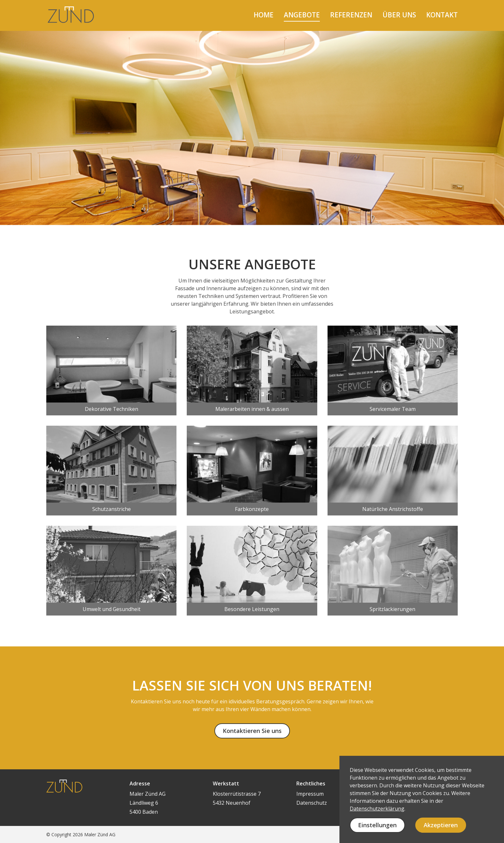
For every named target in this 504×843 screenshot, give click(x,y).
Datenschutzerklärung (377, 809)
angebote (302, 15)
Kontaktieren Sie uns (252, 731)
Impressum (310, 794)
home (264, 15)
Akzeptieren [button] (441, 825)
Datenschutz (312, 803)
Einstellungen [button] (377, 825)
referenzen (351, 15)
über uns (399, 15)
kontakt (442, 15)
